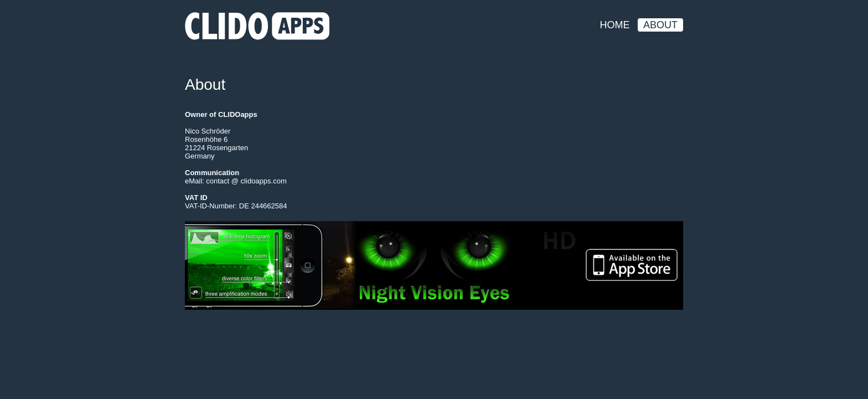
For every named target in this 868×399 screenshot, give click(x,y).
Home (615, 25)
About (660, 25)
